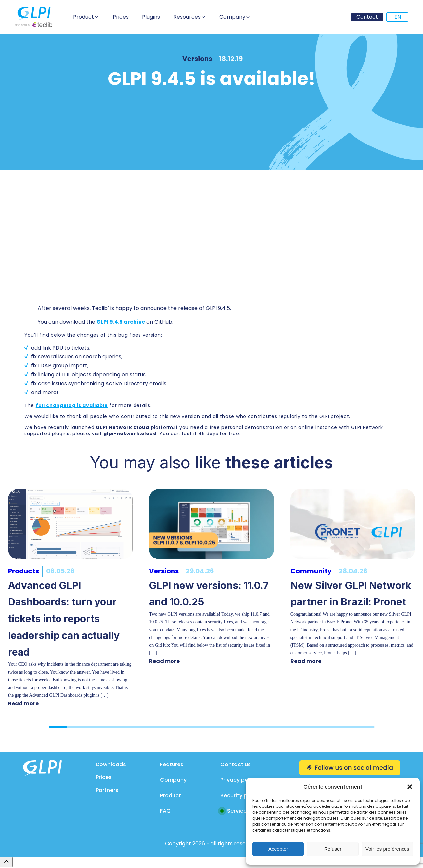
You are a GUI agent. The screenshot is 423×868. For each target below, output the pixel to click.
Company (173, 780)
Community (311, 571)
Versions (197, 59)
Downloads (111, 764)
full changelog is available (72, 405)
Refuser (333, 849)
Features (172, 764)
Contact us (236, 764)
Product (171, 795)
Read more (23, 703)
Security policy (240, 795)
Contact (367, 17)
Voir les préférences (387, 849)
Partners (107, 790)
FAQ (165, 811)
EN (398, 17)
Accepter (278, 849)
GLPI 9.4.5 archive (121, 322)
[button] (410, 787)
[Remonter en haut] (6, 862)
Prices (104, 777)
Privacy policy (239, 780)
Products (23, 571)
